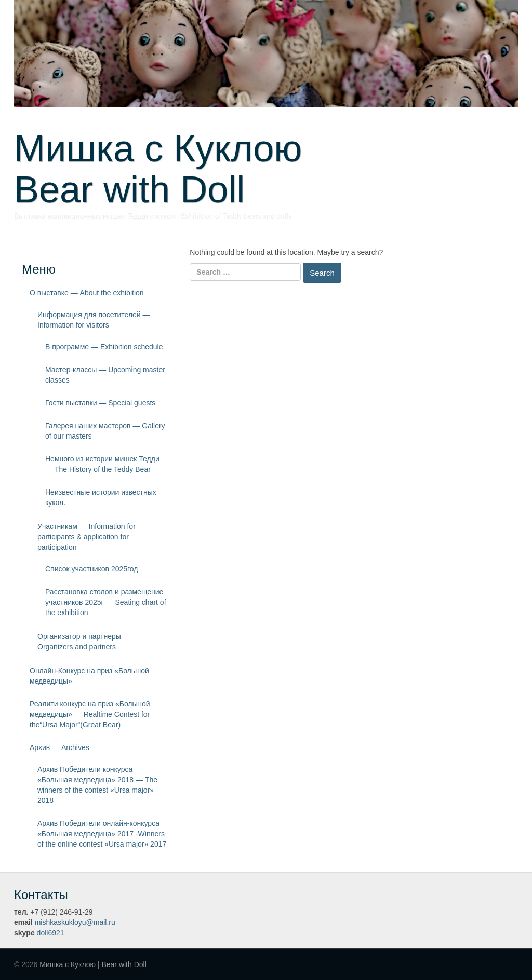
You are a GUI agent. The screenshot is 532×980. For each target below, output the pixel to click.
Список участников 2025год (92, 569)
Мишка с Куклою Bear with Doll (177, 169)
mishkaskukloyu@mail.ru (75, 922)
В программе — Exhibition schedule (104, 347)
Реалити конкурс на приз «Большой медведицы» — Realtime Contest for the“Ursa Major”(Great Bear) (90, 714)
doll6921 (51, 933)
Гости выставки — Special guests (100, 403)
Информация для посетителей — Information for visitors (94, 320)
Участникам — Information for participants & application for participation (87, 537)
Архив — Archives (59, 747)
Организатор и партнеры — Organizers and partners (84, 642)
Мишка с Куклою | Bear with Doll (93, 964)
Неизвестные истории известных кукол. (101, 497)
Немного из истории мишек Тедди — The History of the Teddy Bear (102, 464)
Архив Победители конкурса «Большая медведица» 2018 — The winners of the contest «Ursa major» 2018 (97, 785)
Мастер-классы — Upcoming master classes (105, 375)
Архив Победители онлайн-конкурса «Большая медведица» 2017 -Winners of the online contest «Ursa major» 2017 (102, 834)
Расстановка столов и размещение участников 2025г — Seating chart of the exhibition (106, 602)
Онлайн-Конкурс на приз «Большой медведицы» (89, 676)
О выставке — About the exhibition (87, 293)
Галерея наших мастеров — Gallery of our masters (105, 431)
